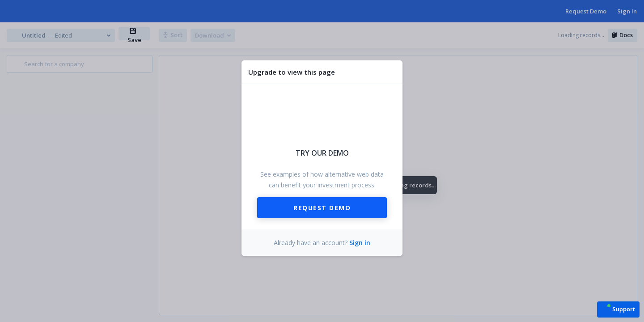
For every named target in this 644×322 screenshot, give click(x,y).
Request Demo (322, 208)
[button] (618, 309)
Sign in (360, 243)
